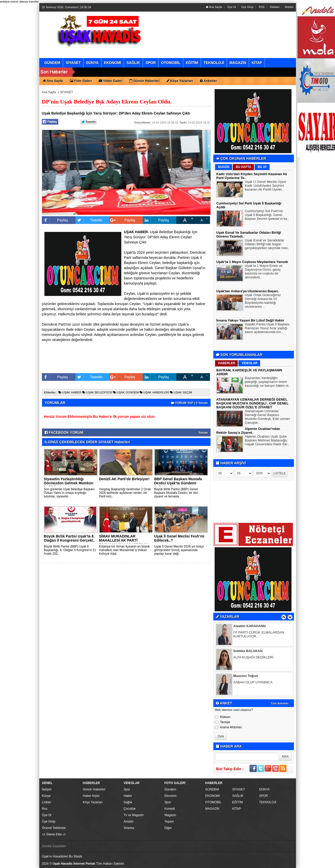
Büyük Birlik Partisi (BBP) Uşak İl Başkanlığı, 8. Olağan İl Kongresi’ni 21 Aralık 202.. (70, 550)
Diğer (168, 828)
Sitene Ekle (54, 834)
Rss (45, 809)
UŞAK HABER (70, 392)
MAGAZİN (212, 809)
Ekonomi (171, 796)
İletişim (47, 789)
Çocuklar (130, 809)
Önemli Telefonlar (54, 828)
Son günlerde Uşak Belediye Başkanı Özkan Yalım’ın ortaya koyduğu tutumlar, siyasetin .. (69, 493)
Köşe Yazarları (93, 802)
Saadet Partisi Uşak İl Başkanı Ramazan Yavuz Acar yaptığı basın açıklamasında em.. (267, 329)
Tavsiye (223, 722)
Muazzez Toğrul (246, 676)
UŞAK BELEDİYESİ (97, 392)
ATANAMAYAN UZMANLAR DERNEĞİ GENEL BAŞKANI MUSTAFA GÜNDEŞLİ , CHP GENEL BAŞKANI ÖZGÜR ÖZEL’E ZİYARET (252, 403)
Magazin (170, 815)
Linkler (47, 802)
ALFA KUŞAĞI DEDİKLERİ (253, 658)
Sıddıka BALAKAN (248, 651)
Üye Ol (232, 7)
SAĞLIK (238, 796)
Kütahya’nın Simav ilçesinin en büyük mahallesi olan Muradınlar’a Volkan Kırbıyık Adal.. (125, 550)
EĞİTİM (238, 802)
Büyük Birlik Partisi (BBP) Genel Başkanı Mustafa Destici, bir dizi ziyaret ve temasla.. (176, 493)
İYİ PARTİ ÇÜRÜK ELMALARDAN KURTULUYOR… (259, 635)
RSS (262, 7)
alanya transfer (29, 2)
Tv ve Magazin (134, 815)
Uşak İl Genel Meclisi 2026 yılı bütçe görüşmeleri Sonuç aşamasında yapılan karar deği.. (179, 550)
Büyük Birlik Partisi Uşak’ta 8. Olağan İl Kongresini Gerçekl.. (69, 538)
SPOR (264, 796)
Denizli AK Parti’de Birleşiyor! (124, 479)
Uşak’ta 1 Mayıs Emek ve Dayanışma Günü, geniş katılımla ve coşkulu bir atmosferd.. (264, 272)
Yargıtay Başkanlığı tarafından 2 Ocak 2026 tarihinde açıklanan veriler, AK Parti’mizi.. (125, 493)
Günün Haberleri (94, 789)
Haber (128, 796)
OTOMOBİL (213, 802)
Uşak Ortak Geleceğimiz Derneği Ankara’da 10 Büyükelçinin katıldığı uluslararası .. (263, 301)
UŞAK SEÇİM (181, 392)
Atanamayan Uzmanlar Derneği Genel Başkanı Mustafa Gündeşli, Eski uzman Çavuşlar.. (267, 417)
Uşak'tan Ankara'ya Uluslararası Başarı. (248, 291)
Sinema (129, 828)
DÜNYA (265, 789)
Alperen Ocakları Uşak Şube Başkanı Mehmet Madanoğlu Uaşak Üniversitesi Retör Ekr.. (267, 441)
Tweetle (89, 220)
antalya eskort (9, 2)
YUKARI (308, 861)
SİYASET (67, 92)
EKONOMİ (213, 796)
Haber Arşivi (91, 796)
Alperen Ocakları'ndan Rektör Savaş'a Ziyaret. (248, 431)
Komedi (170, 809)
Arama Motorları (228, 727)
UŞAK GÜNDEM (126, 392)
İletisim (289, 7)
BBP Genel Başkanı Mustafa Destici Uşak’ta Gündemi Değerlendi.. (178, 483)
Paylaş (55, 220)
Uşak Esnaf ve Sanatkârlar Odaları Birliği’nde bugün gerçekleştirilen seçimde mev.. (267, 245)
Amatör (129, 822)
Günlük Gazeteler (54, 846)
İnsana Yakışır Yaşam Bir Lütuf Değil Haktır (250, 320)
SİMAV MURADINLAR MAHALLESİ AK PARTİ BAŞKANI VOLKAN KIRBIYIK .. (124, 542)
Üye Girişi (247, 7)
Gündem (170, 789)
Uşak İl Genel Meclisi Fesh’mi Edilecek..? (179, 538)
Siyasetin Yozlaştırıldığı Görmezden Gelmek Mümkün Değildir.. (69, 483)
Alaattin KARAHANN (250, 626)
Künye (46, 796)
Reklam (275, 7)
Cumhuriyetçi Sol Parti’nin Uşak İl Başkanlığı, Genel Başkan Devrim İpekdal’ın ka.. (267, 215)
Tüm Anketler (280, 703)
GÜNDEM (212, 789)
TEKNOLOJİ (268, 802)
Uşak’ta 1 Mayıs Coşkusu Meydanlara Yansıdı (252, 262)
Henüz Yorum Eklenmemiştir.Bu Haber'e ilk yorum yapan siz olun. (100, 417)
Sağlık (128, 802)
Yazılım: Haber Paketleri (264, 864)
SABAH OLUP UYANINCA (253, 683)
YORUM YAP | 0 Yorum (189, 403)
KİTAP (237, 809)
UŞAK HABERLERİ (154, 392)
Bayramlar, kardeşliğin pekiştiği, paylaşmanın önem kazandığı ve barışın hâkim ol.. (267, 382)
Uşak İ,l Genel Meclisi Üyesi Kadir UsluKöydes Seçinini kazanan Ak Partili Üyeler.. (266, 186)
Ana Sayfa (214, 7)
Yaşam (169, 822)
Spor (127, 789)
